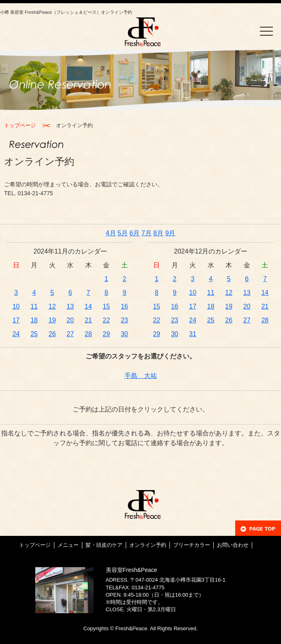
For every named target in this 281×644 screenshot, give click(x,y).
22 (106, 320)
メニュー (68, 545)
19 (52, 320)
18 (34, 320)
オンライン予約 (148, 545)
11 (34, 306)
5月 (123, 233)
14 (88, 306)
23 (124, 320)
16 (124, 306)
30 (124, 334)
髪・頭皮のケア (104, 545)
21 (88, 320)
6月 (134, 233)
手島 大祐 (141, 376)
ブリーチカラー (192, 545)
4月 (111, 233)
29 (106, 334)
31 (193, 334)
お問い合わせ (233, 545)
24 (16, 334)
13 (70, 306)
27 (70, 334)
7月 (147, 233)
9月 (170, 233)
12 (52, 306)
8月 (158, 233)
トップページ (20, 125)
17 (16, 320)
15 (106, 306)
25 (34, 334)
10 (16, 306)
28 (88, 334)
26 (52, 334)
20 (70, 320)
